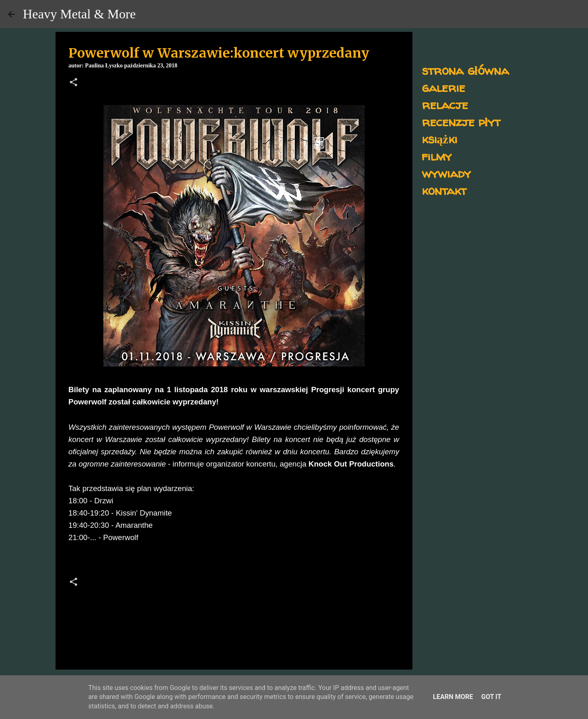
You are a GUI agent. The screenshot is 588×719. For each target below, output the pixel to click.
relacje (445, 104)
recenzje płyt (461, 122)
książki (440, 139)
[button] (73, 83)
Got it (491, 697)
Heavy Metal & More (79, 14)
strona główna (465, 70)
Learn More (453, 697)
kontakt (444, 190)
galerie (443, 87)
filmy (437, 156)
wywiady (446, 173)
